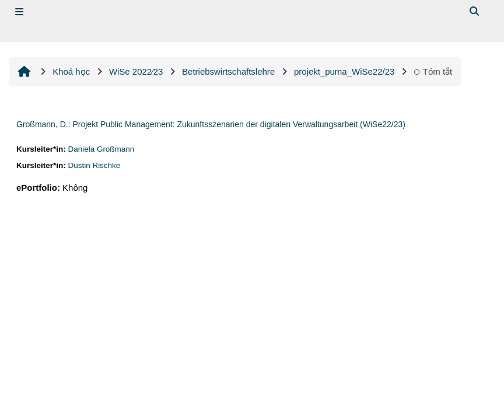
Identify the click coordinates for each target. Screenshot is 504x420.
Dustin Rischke (94, 165)
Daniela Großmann (101, 149)
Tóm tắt (433, 71)
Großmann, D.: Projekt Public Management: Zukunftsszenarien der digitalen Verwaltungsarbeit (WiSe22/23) (211, 124)
